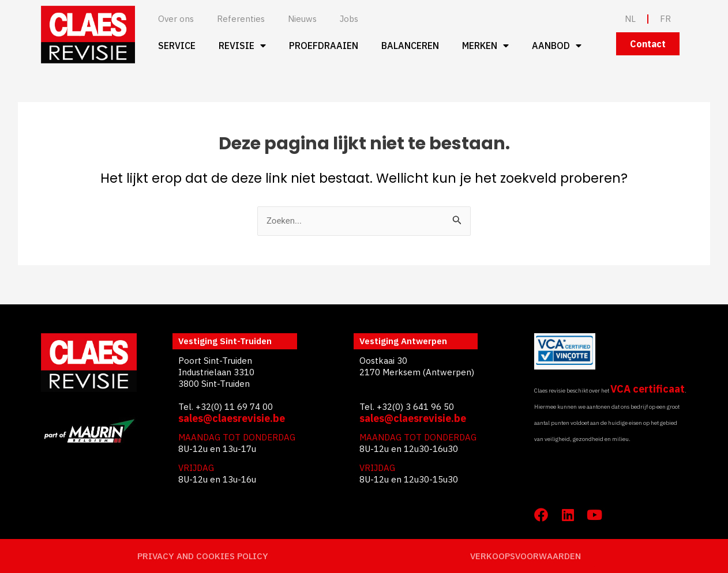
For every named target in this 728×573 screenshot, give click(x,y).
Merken (485, 46)
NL (630, 19)
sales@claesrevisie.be (232, 418)
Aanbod (557, 46)
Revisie (242, 46)
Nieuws (302, 19)
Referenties (241, 19)
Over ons (176, 19)
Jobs (349, 19)
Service (177, 46)
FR (665, 19)
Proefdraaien (324, 46)
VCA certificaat (648, 389)
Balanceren (410, 46)
